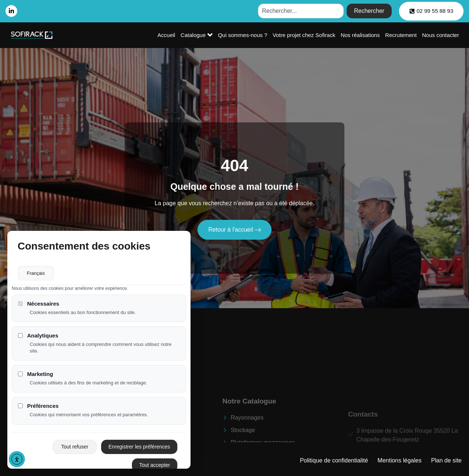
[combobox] (301, 11)
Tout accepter (155, 465)
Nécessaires (39, 304)
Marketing (36, 374)
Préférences (38, 407)
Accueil (168, 35)
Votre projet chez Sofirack (305, 35)
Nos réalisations (361, 35)
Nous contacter (441, 35)
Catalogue (198, 35)
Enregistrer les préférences (139, 447)
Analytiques (38, 336)
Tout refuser (75, 447)
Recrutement (401, 35)
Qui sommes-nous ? (244, 35)
